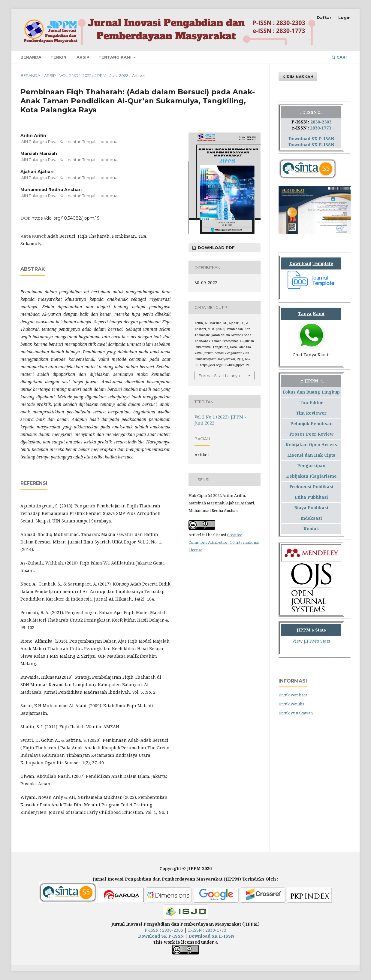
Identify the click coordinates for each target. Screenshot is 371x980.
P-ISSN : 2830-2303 (164, 930)
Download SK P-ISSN (311, 139)
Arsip (83, 57)
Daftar (324, 17)
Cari (339, 57)
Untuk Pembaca (293, 695)
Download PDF (216, 248)
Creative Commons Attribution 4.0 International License (224, 542)
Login (344, 17)
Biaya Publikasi (311, 508)
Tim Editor (311, 402)
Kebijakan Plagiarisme (311, 476)
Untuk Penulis (291, 704)
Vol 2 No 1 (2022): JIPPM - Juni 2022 (94, 75)
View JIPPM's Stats (311, 641)
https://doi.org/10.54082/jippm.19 (66, 218)
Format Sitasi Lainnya (219, 376)
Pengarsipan (311, 466)
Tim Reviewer (311, 413)
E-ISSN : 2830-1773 (207, 930)
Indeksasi (311, 518)
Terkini (59, 57)
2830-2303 (321, 122)
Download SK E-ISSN (311, 145)
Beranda (31, 57)
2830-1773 (321, 128)
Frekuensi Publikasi (311, 487)
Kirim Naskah (298, 77)
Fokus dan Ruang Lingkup (311, 392)
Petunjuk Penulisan (311, 423)
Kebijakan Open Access (311, 444)
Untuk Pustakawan (296, 713)
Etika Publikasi (311, 497)
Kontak (311, 529)
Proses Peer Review (311, 434)
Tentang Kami (116, 57)
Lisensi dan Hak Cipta (311, 455)
